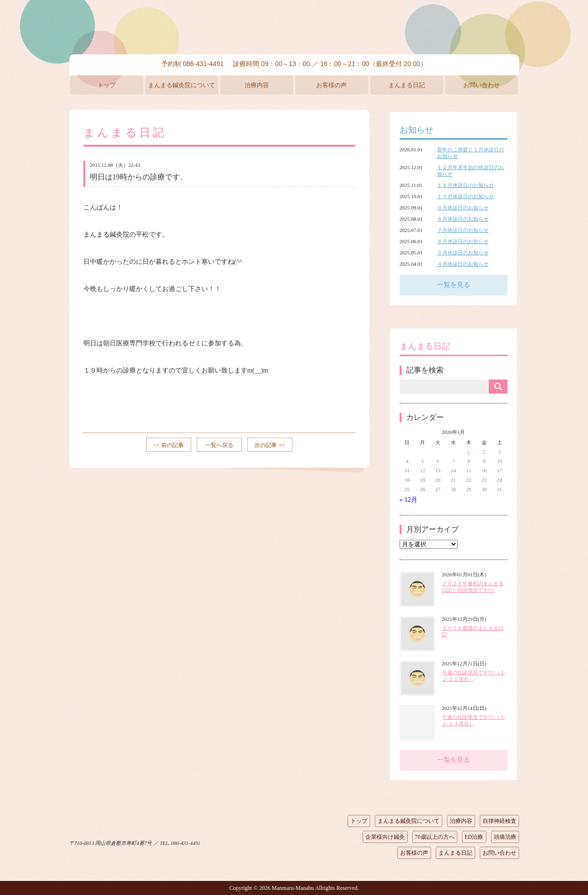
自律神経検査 (499, 821)
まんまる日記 (407, 85)
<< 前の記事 (168, 445)
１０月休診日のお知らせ (465, 196)
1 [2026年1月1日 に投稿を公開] (469, 452)
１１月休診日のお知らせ (465, 185)
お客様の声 (331, 85)
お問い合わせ (482, 85)
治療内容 (257, 85)
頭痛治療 (505, 837)
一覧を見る (454, 285)
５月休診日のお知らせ (463, 253)
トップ (107, 85)
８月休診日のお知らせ (463, 219)
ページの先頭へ (287, 841)
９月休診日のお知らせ (463, 208)
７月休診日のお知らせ (463, 230)
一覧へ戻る (219, 445)
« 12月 (409, 500)
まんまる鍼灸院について (182, 85)
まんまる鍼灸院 (294, 28)
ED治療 (474, 837)
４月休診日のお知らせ (463, 264)
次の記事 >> (270, 445)
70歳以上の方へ (435, 837)
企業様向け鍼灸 (385, 837)
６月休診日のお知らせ (463, 241)
